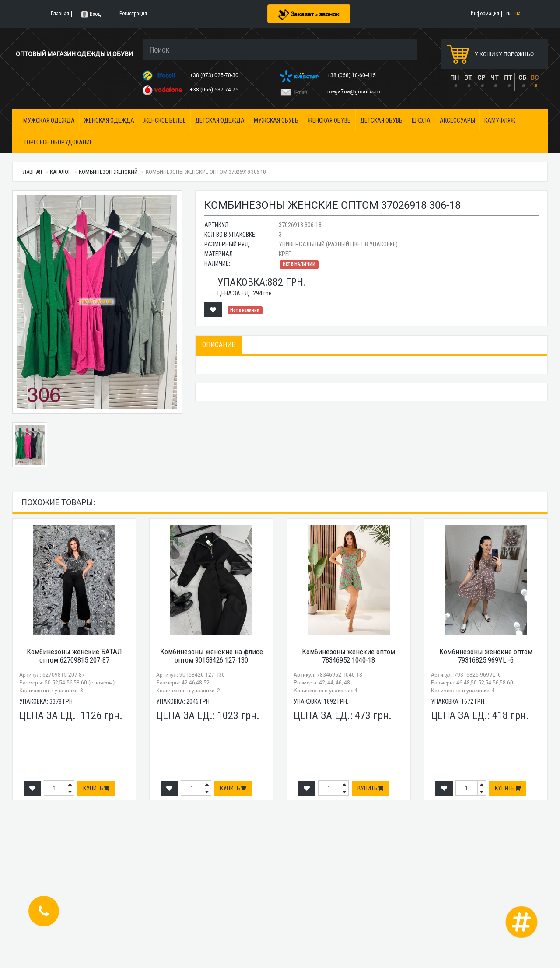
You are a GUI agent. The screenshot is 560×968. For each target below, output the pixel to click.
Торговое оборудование (58, 142)
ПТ (508, 77)
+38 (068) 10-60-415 (352, 75)
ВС (535, 77)
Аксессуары (457, 120)
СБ (522, 77)
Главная (31, 172)
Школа (421, 120)
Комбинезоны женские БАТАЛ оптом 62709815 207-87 (74, 656)
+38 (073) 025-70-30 (215, 75)
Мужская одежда (49, 120)
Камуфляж (500, 120)
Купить (96, 788)
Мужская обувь (276, 120)
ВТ (468, 77)
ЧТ (494, 77)
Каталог (60, 172)
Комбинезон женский (108, 172)
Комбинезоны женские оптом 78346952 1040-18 (348, 656)
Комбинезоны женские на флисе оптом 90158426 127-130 (212, 656)
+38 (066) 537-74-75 (215, 90)
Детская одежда (220, 120)
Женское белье (165, 120)
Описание (219, 345)
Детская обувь (381, 120)
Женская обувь (329, 120)
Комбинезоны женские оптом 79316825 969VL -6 (486, 656)
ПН (455, 77)
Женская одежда (109, 120)
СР (481, 77)
